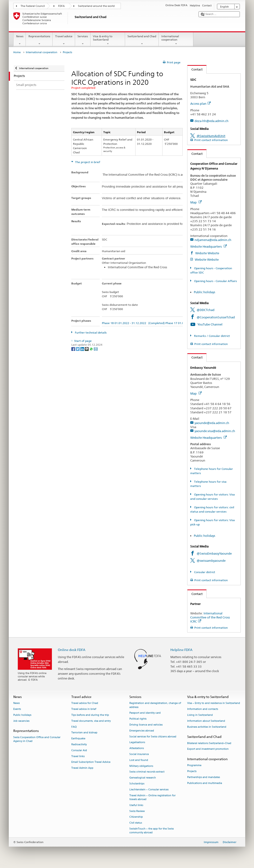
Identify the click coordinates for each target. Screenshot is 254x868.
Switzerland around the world (96, 6)
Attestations (137, 748)
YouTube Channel (210, 324)
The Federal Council (33, 6)
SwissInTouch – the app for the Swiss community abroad (152, 831)
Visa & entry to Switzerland (108, 40)
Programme (194, 766)
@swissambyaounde (211, 561)
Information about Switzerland (206, 721)
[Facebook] (74, 349)
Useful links (136, 805)
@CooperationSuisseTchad (216, 317)
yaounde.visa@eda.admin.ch (215, 431)
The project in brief (87, 162)
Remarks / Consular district (212, 336)
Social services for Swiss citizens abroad (153, 737)
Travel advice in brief (84, 709)
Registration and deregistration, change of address (155, 705)
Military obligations (141, 766)
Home (17, 52)
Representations (39, 40)
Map (196, 202)
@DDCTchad (206, 310)
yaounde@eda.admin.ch (212, 423)
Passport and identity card (145, 713)
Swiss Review (137, 811)
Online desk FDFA (72, 650)
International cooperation (176, 40)
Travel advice (64, 40)
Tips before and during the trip (90, 715)
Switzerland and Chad (142, 40)
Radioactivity (79, 744)
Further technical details (90, 333)
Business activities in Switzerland (207, 727)
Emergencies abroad (142, 731)
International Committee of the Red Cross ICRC (210, 617)
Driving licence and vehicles (146, 725)
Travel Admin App (82, 768)
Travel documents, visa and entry (91, 721)
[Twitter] (78, 349)
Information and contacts (203, 709)
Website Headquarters (209, 246)
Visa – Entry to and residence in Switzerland (214, 703)
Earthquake (78, 739)
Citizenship (136, 817)
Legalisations (137, 743)
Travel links (78, 756)
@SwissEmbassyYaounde (214, 553)
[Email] (96, 349)
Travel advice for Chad (85, 703)
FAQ (74, 727)
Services (83, 40)
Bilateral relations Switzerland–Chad (209, 743)
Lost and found (139, 760)
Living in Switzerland (200, 715)
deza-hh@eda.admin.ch (211, 121)
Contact (195, 69)
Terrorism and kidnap (84, 733)
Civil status (136, 823)
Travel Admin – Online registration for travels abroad (152, 797)
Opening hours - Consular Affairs (215, 281)
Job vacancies (21, 721)
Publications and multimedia (205, 783)
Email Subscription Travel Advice (91, 762)
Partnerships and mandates (204, 777)
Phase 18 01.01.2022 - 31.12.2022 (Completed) (133, 323)
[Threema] (87, 349)
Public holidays (204, 292)
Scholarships (137, 784)
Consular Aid (79, 750)
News (20, 40)
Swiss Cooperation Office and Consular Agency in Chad (37, 739)
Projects (192, 771)
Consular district (204, 572)
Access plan (200, 104)
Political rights (138, 719)
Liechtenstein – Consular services (149, 790)
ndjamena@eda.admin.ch (213, 240)
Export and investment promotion (208, 749)
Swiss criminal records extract (147, 772)
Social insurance (139, 754)
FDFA (61, 6)
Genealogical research (143, 778)
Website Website (207, 253)
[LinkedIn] (83, 349)
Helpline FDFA (181, 650)
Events (17, 709)
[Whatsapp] (92, 349)
